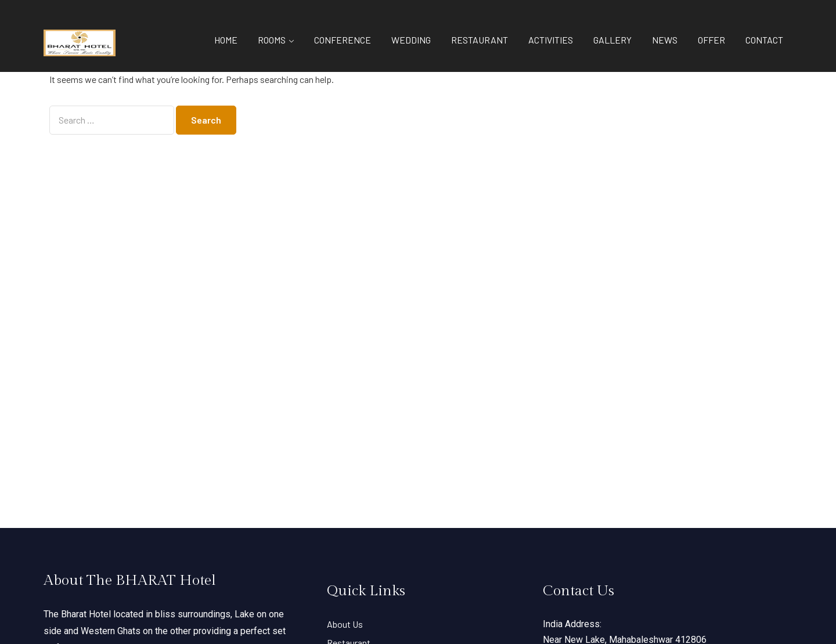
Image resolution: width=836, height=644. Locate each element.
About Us (345, 624)
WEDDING (411, 40)
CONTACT (764, 40)
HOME (226, 40)
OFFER (711, 40)
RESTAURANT (480, 40)
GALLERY (612, 40)
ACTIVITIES (551, 40)
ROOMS (272, 40)
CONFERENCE (343, 40)
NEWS (665, 40)
